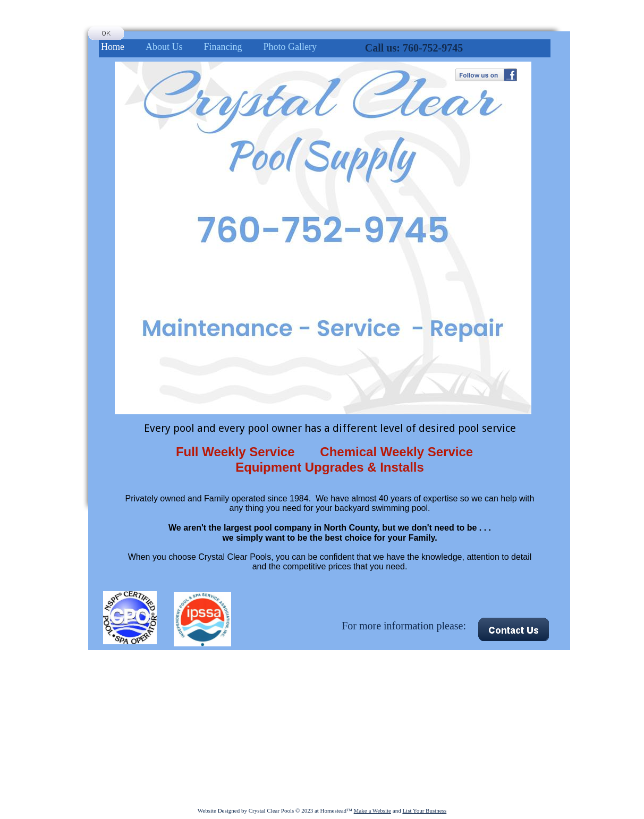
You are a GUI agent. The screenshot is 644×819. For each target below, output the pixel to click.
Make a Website (372, 811)
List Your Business (424, 811)
